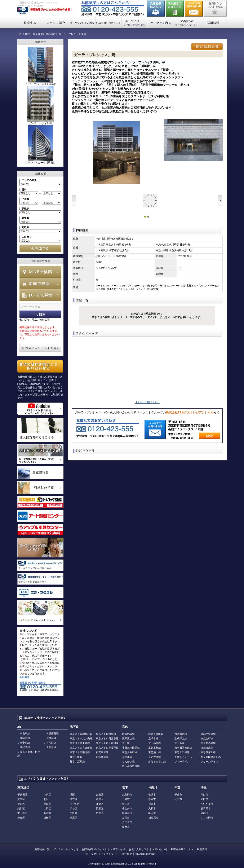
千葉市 (178, 795)
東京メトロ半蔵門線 (107, 748)
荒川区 (21, 804)
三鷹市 (126, 799)
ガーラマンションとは (82, 23)
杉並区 (100, 813)
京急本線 (127, 757)
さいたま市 (207, 804)
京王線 (126, 743)
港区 (72, 795)
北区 (46, 799)
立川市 (126, 818)
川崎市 (152, 804)
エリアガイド (135, 23)
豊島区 (21, 818)
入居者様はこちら (156, 8)
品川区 (21, 808)
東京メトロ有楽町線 (81, 748)
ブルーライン (182, 762)
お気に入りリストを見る (215, 8)
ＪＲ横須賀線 (51, 733)
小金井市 (127, 808)
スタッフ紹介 (56, 23)
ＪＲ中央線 (24, 743)
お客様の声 (187, 23)
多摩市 (126, 827)
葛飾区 (100, 799)
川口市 (204, 795)
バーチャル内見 (161, 23)
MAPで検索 (40, 272)
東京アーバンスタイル (23, 11)
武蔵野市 (127, 795)
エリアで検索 (40, 295)
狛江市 (126, 804)
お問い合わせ (194, 8)
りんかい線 (128, 762)
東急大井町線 (130, 752)
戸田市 (204, 799)
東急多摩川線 (208, 752)
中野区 (74, 813)
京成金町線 (207, 738)
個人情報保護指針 (145, 854)
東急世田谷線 (182, 752)
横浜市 (152, 795)
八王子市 (127, 822)
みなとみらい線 (157, 762)
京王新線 (179, 743)
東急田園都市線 (183, 748)
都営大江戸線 (77, 762)
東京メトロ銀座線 (106, 734)
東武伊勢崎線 (208, 734)
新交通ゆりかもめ (211, 757)
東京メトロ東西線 (80, 743)
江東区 (100, 804)
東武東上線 (128, 738)
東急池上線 (155, 752)
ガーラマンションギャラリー (102, 854)
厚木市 (152, 799)
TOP (20, 34)
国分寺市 (127, 813)
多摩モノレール (183, 757)
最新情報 (202, 849)
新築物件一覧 (42, 849)
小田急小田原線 (131, 748)
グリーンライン (209, 762)
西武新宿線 (181, 734)
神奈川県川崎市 (47, 34)
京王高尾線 (155, 743)
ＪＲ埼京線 (24, 738)
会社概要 (25, 677)
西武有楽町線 (156, 734)
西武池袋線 (128, 734)
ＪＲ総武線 (24, 747)
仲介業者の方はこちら (175, 8)
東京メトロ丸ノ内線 (81, 738)
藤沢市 (152, 813)
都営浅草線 (102, 752)
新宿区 (47, 813)
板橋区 (47, 818)
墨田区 (47, 804)
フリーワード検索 (40, 314)
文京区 (21, 799)
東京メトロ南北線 (80, 752)
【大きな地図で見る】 (147, 402)
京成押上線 (181, 738)
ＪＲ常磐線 (50, 743)
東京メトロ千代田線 (107, 743)
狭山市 (204, 813)
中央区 (47, 795)
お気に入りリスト (139, 849)
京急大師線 (155, 757)
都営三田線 (76, 757)
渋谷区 (74, 808)
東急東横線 (155, 748)
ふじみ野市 (207, 818)
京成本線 (153, 738)
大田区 (47, 808)
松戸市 (178, 799)
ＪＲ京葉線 (50, 747)
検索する (30, 23)
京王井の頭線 (208, 743)
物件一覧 (30, 34)
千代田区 (22, 795)
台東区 (100, 795)
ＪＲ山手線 (24, 733)
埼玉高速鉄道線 (131, 766)
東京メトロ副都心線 (81, 734)
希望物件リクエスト (182, 849)
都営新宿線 (102, 757)
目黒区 (100, 808)
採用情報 (213, 23)
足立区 (74, 799)
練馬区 (74, 818)
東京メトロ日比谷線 (107, 738)
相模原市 (153, 818)
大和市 (152, 808)
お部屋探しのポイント (109, 23)
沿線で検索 (40, 284)
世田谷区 (22, 813)
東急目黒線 (207, 748)
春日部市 (206, 808)
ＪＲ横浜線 (50, 738)
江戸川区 (75, 804)
